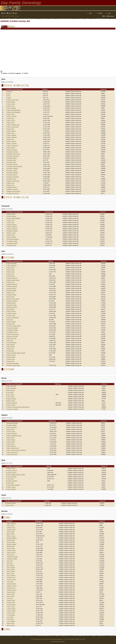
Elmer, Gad (11, 349)
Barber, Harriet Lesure (14, 181)
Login (16, 13)
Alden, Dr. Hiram (12, 116)
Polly (9, 94)
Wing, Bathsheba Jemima (14, 436)
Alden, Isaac (11, 118)
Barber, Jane (11, 183)
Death (47, 501)
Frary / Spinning (11, 575)
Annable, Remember (13, 177)
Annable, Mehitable (13, 173)
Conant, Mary (11, 324)
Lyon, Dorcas (11, 397)
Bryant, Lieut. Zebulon (14, 299)
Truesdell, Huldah (13, 241)
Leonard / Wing (11, 602)
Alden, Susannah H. (13, 146)
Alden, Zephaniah (12, 150)
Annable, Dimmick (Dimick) (15, 166)
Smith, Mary (11, 483)
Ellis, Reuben (11, 345)
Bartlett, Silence (12, 288)
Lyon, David (11, 395)
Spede (9, 98)
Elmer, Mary (11, 351)
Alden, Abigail (11, 102)
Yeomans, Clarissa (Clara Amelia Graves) (18, 407)
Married (39, 521)
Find (90, 13)
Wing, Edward (11, 440)
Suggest (11, 27)
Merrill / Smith (11, 623)
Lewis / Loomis (11, 607)
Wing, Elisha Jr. (12, 446)
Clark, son (10, 320)
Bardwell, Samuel (12, 286)
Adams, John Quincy (13, 100)
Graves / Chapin (11, 580)
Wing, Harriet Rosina (13, 448)
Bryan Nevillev (61, 641)
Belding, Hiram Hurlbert (14, 191)
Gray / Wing (10, 582)
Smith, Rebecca (12, 489)
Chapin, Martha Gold (13, 318)
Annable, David (12, 160)
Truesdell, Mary (12, 245)
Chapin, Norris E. (12, 473)
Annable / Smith (11, 530)
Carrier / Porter (11, 548)
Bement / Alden (11, 542)
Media (100, 13)
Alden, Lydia (11, 220)
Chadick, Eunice (12, 313)
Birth (45, 89)
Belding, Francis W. (13, 189)
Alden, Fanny (11, 114)
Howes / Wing (11, 596)
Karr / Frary (10, 598)
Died (51, 261)
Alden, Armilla (11, 104)
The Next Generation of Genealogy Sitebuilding (51, 639)
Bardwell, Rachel (12, 187)
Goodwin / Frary (11, 577)
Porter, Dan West (12, 427)
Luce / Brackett (11, 615)
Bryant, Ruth (11, 297)
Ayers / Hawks (11, 532)
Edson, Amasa (12, 233)
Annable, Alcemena (13, 152)
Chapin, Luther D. (12, 470)
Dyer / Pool (10, 561)
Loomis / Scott (11, 613)
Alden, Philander (12, 135)
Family (10, 521)
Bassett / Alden (11, 540)
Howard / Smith (11, 592)
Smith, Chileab (11, 405)
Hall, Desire (11, 392)
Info (109, 13)
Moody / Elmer (11, 625)
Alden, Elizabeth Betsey (14, 110)
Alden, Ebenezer (12, 265)
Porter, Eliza (11, 429)
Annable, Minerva (12, 175)
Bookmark (112, 16)
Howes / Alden (11, 594)
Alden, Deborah (12, 108)
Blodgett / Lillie (11, 546)
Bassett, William (12, 290)
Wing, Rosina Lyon (13, 452)
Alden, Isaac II (11, 121)
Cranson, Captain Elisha (14, 326)
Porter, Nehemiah (12, 434)
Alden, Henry (11, 270)
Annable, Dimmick (12, 164)
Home (4, 13)
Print (105, 16)
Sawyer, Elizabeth (12, 403)
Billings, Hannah (12, 295)
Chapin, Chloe (11, 315)
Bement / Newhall (12, 544)
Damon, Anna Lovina (13, 334)
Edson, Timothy (12, 237)
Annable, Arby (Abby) (13, 156)
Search (10, 13)
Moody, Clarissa (12, 399)
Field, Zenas (11, 361)
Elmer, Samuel (12, 355)
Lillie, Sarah (11, 479)
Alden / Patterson (12, 523)
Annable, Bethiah (12, 158)
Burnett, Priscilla (12, 305)
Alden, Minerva (12, 131)
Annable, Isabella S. (13, 168)
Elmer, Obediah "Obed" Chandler (16, 353)
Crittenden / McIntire (12, 557)
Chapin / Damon (11, 550)
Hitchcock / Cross (12, 590)
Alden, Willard (11, 148)
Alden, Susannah (12, 143)
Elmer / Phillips (11, 569)
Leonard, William (12, 477)
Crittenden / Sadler (12, 559)
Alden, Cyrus (11, 106)
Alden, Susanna (12, 141)
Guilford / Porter (11, 588)
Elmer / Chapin (11, 567)
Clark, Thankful (12, 322)
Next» (18, 85)
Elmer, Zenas (11, 359)
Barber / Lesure (11, 536)
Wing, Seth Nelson (13, 454)
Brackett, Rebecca (13, 231)
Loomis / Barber (11, 609)
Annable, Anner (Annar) (14, 154)
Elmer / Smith (11, 573)
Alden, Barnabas (12, 263)
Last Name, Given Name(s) (14, 89)
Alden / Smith (10, 525)
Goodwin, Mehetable (13, 363)
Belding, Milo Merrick (13, 193)
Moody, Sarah (11, 401)
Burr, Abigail (11, 309)
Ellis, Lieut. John (12, 338)
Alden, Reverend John (14, 125)
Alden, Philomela (12, 137)
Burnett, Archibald (12, 301)
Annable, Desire (12, 162)
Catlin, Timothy (12, 311)
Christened (49, 212)
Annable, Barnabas (13, 423)
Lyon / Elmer (10, 619)
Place (4, 27)
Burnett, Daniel (12, 303)
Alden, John (11, 274)
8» (15, 85)
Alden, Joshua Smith (13, 127)
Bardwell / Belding (12, 538)
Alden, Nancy (11, 133)
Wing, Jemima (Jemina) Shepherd (17, 450)
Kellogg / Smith (11, 600)
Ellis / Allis (10, 563)
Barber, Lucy (11, 185)
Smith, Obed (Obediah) (14, 485)
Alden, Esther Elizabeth (14, 112)
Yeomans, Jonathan (13, 409)
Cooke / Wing (11, 555)
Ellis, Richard (11, 347)
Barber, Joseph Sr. (13, 284)
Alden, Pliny (11, 139)
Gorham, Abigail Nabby (14, 365)
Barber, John (11, 282)
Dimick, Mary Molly (13, 336)
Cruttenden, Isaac (12, 332)
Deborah (10, 91)
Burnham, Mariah (12, 307)
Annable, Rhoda (12, 179)
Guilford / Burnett (11, 584)
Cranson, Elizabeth (13, 328)
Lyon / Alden (10, 617)
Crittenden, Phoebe (13, 330)
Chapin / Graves (11, 552)
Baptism (53, 421)
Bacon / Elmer (11, 534)
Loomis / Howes (11, 611)
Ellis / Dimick (10, 565)
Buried (58, 384)
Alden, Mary (11, 129)
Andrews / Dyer (11, 528)
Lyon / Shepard (11, 621)
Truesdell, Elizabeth (13, 239)
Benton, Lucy (11, 293)
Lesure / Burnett (11, 605)
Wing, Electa (11, 444)
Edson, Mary (11, 235)
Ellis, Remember (12, 342)
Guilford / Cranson (12, 586)
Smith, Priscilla (11, 487)
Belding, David (11, 468)
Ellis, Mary (10, 340)
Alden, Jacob (11, 123)
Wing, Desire (11, 438)
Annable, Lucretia (12, 170)
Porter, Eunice (11, 431)
